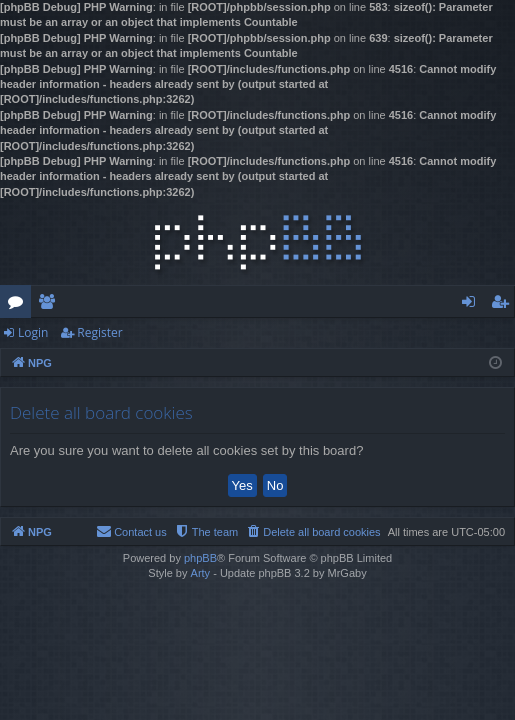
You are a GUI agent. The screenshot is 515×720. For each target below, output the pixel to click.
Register (99, 332)
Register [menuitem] (504, 305)
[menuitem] (312, 532)
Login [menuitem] (472, 305)
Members (50, 305)
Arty (201, 573)
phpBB (200, 558)
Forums (19, 305)
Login (33, 332)
